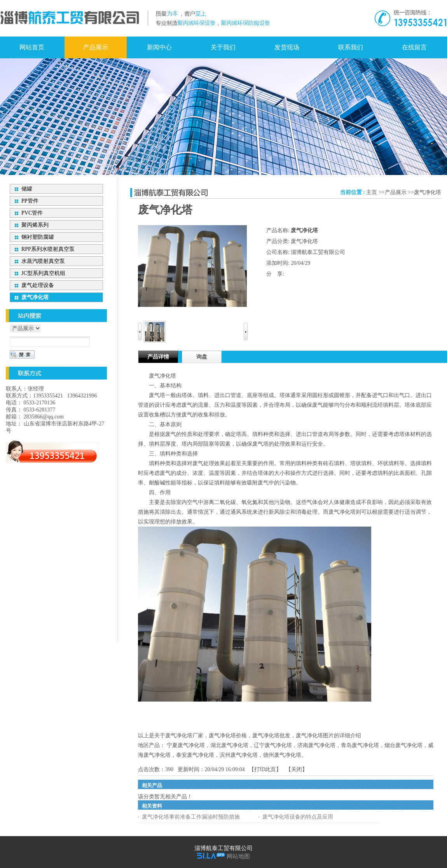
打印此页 (265, 769)
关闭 (297, 769)
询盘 (202, 357)
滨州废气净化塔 (239, 755)
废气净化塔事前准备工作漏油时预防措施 (191, 817)
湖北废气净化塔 (229, 745)
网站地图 (238, 856)
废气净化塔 (428, 192)
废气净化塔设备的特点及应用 (298, 817)
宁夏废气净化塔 (186, 745)
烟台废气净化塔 (403, 745)
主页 (372, 192)
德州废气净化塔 (282, 755)
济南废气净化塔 (316, 745)
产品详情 (158, 357)
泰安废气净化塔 (195, 755)
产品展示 (396, 192)
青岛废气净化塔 (360, 745)
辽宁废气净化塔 (273, 745)
